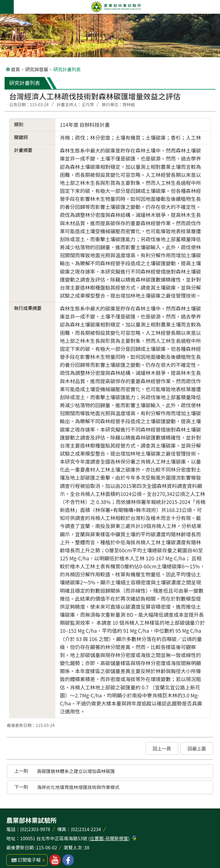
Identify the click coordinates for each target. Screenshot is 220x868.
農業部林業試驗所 (116, 7)
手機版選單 (7, 7)
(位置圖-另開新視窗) (109, 838)
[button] (162, 748)
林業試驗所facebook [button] (68, 860)
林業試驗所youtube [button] (55, 860)
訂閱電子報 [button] (29, 860)
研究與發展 (37, 69)
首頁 (15, 69)
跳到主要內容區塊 (3, 3)
